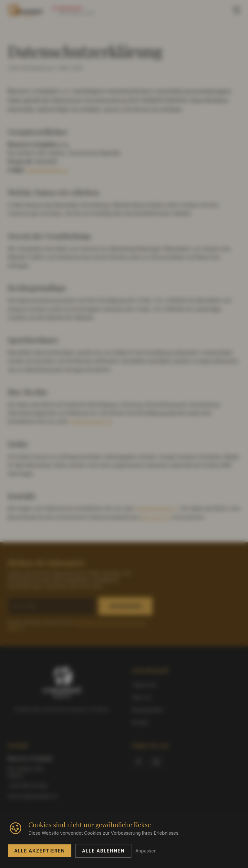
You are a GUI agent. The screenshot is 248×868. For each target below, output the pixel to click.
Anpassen (146, 851)
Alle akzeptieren (40, 851)
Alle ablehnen (103, 851)
